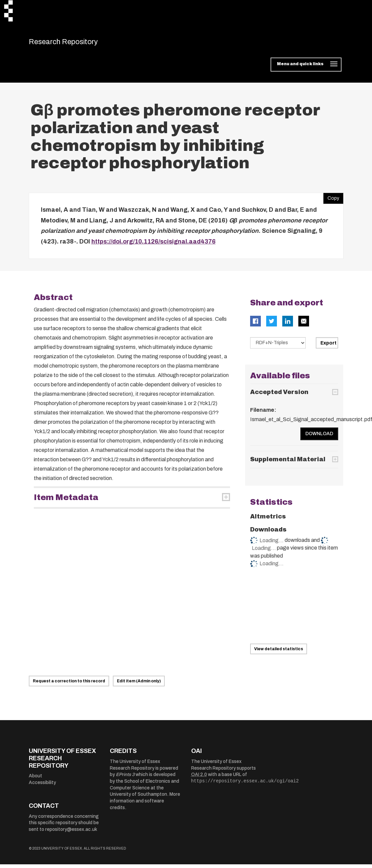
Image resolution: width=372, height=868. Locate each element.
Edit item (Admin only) (139, 685)
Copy (331, 200)
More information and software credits (145, 804)
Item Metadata (66, 501)
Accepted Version (279, 395)
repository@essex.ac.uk (71, 833)
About (35, 780)
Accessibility (42, 786)
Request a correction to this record (69, 685)
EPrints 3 (125, 778)
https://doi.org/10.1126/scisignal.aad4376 (154, 245)
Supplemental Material (288, 463)
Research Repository (76, 43)
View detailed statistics (279, 652)
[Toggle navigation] (306, 68)
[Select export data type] (278, 347)
